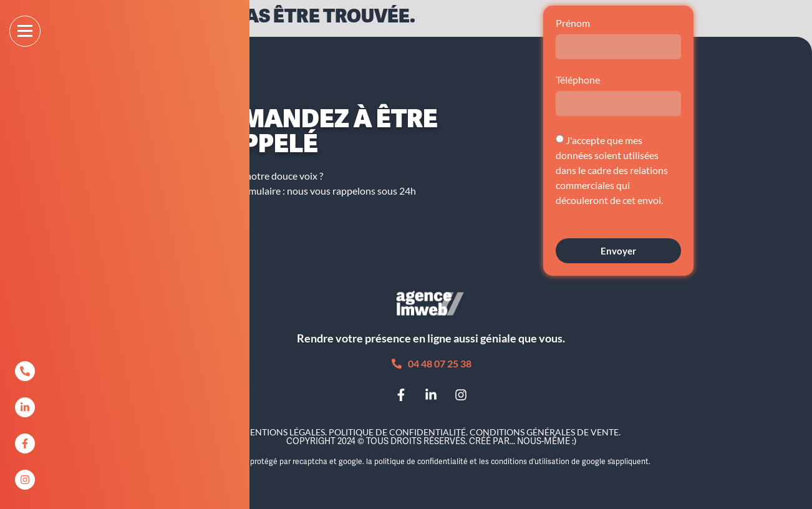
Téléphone (578, 80)
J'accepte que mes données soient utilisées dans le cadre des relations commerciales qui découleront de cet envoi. (612, 170)
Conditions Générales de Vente (544, 432)
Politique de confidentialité (397, 432)
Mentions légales (283, 432)
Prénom (573, 23)
